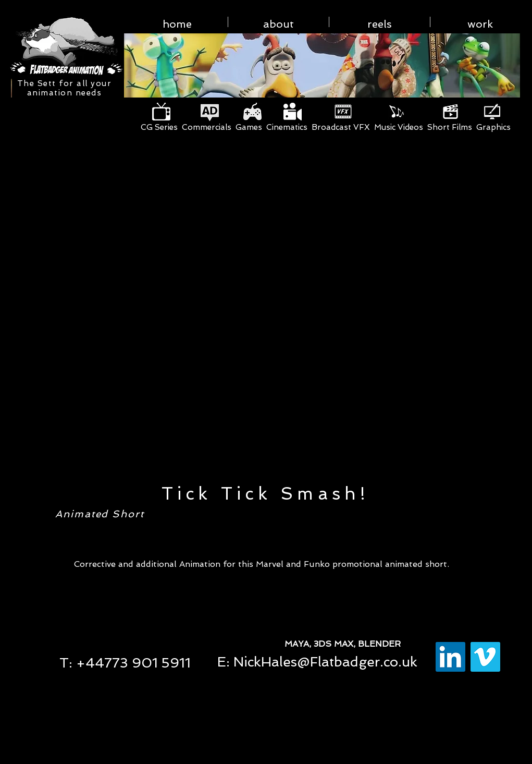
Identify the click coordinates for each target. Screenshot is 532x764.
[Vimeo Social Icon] (485, 657)
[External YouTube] (265, 317)
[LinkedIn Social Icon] (450, 657)
